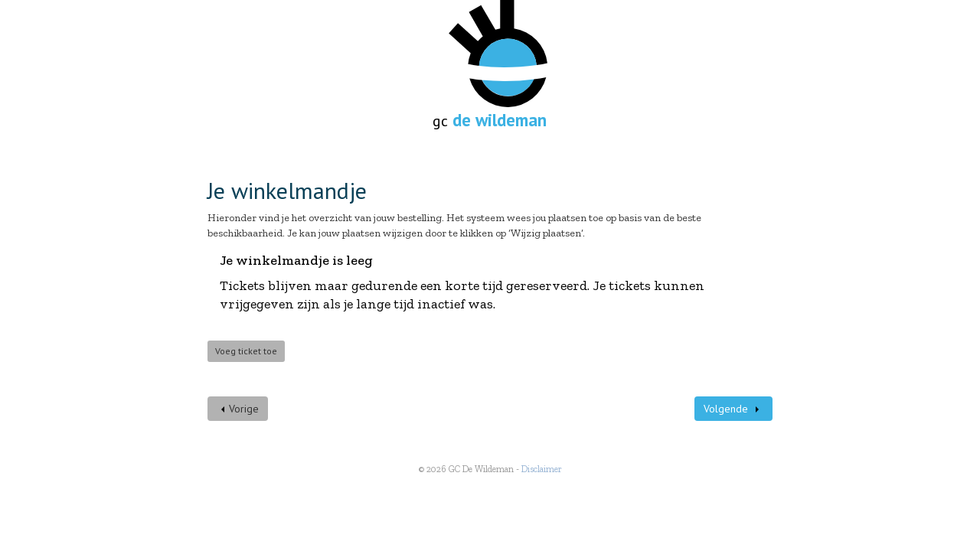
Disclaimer (542, 469)
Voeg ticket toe (246, 351)
